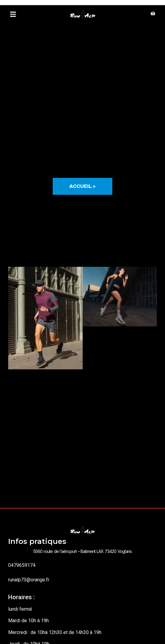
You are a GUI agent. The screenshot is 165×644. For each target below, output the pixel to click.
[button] (13, 14)
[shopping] (153, 14)
